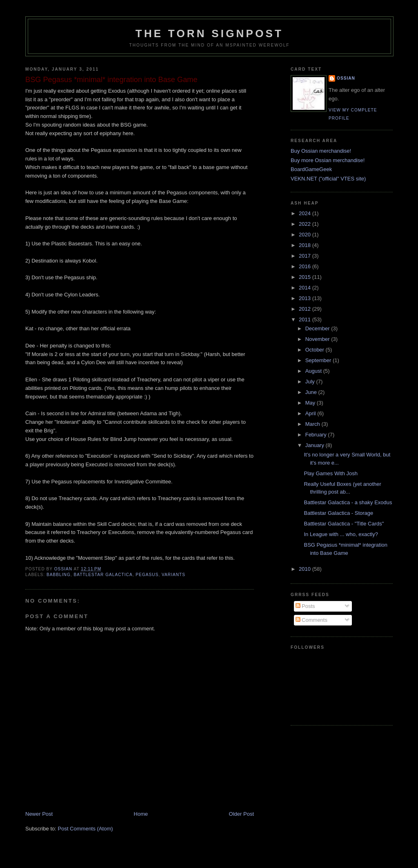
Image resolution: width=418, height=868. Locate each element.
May (311, 403)
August (314, 371)
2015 (306, 277)
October (316, 350)
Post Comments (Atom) (86, 829)
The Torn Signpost (209, 33)
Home (141, 814)
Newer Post (39, 814)
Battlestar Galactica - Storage (338, 513)
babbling (59, 575)
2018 (306, 245)
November (318, 339)
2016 (306, 266)
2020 (306, 235)
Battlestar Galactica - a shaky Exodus (348, 502)
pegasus (147, 575)
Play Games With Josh (331, 473)
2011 (306, 319)
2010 (306, 569)
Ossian (346, 78)
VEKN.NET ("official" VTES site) (328, 179)
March (313, 424)
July (311, 382)
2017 (306, 256)
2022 (306, 224)
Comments (311, 620)
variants (173, 575)
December (318, 328)
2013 (306, 298)
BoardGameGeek (311, 169)
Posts (305, 606)
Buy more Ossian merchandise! (328, 160)
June (312, 392)
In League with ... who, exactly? (341, 534)
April (311, 413)
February (317, 435)
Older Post (241, 814)
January (316, 445)
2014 (306, 288)
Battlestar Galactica (103, 575)
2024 (306, 213)
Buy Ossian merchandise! (321, 151)
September (319, 360)
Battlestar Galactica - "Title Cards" (344, 524)
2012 (306, 309)
